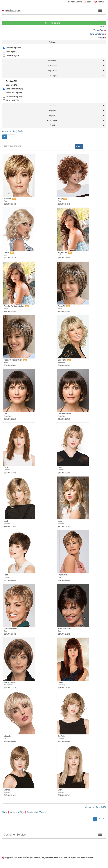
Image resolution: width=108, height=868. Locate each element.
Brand (52, 125)
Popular (52, 115)
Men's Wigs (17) (10, 52)
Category (53, 42)
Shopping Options (53, 23)
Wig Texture (52, 71)
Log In (89, 2)
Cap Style (52, 76)
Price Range (52, 120)
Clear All (102, 38)
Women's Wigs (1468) (12, 48)
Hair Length (52, 66)
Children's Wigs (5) (11, 55)
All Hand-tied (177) (11, 100)
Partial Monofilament (98, 34)
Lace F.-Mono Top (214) (13, 96)
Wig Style (52, 111)
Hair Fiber (52, 61)
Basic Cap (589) (10, 81)
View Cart (101, 2)
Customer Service (14, 834)
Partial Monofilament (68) (13, 89)
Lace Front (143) (10, 85)
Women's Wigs (100, 30)
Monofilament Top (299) (13, 93)
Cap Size (52, 106)
